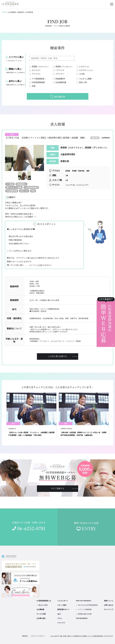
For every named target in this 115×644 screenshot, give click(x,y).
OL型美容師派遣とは (44, 601)
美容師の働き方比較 (85, 614)
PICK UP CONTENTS (84, 601)
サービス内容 (41, 614)
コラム (60, 618)
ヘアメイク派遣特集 (85, 609)
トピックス (61, 623)
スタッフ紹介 (62, 605)
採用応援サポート (63, 609)
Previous (4, 416)
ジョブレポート (63, 601)
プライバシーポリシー (38, 636)
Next (111, 416)
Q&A (59, 614)
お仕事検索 (40, 609)
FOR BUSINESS (82, 618)
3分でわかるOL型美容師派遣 (88, 605)
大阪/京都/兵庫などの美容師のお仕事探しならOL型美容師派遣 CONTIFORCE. (86, 636)
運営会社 (25, 636)
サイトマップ (109, 609)
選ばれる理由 (43, 605)
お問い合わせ (109, 605)
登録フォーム (109, 601)
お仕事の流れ (41, 618)
